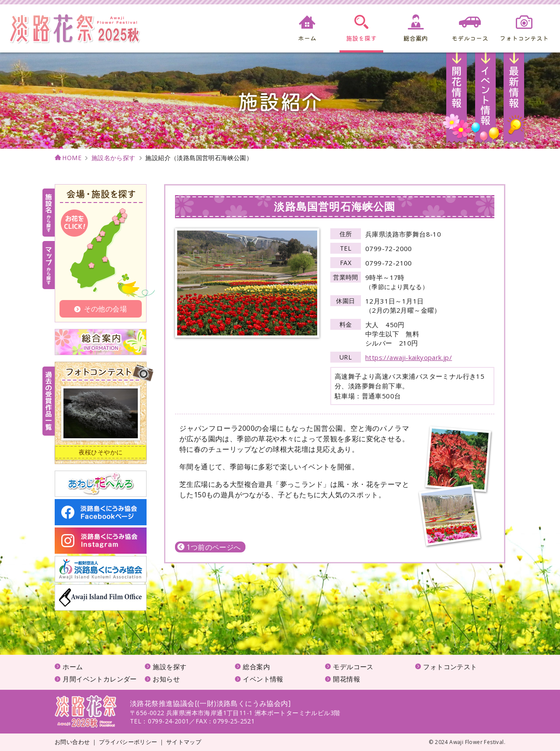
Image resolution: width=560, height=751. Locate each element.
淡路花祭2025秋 (86, 712)
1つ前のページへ (209, 547)
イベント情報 (485, 101)
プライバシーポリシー (128, 742)
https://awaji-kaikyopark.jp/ (409, 357)
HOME (72, 158)
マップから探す (49, 265)
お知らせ (514, 101)
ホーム (73, 667)
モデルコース (353, 667)
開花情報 (457, 101)
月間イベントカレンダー (100, 679)
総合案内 (256, 667)
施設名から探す (114, 158)
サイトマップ (184, 742)
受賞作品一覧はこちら (49, 401)
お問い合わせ (72, 742)
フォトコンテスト (450, 667)
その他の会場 (101, 309)
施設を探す (170, 667)
